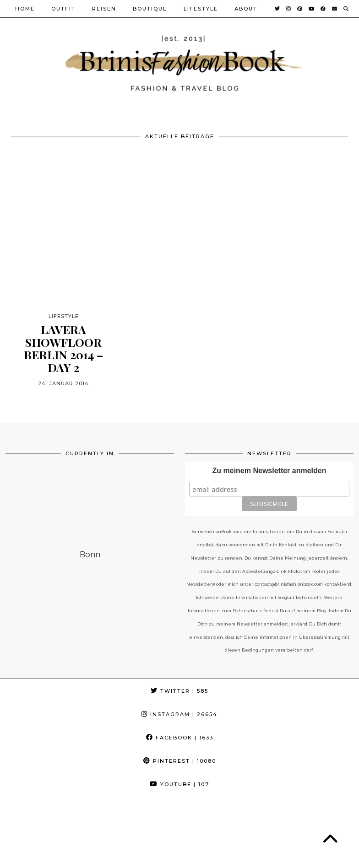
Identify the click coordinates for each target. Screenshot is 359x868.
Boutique (150, 9)
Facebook (180, 738)
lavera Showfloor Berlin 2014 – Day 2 (63, 348)
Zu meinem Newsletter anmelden (269, 471)
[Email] (335, 9)
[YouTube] (312, 9)
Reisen (104, 9)
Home (25, 9)
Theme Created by (312, 851)
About (246, 9)
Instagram (179, 714)
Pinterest (180, 761)
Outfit (63, 9)
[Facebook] (324, 9)
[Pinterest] (300, 9)
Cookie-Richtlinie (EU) (51, 858)
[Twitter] (278, 9)
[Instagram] (289, 9)
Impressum (180, 851)
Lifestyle (201, 9)
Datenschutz (127, 851)
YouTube (179, 784)
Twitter (179, 691)
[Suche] (346, 9)
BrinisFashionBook (61, 851)
